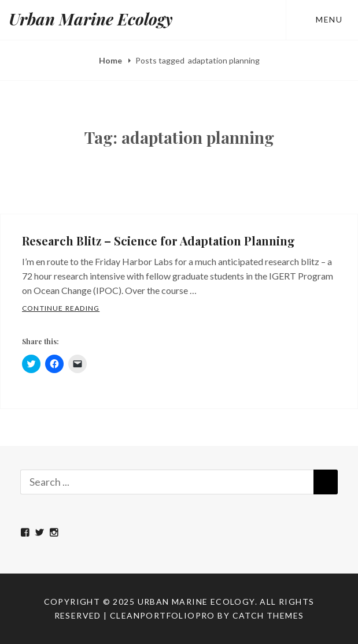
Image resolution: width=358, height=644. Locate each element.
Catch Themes (268, 615)
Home (111, 60)
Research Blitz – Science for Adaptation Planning (158, 241)
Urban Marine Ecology (91, 19)
